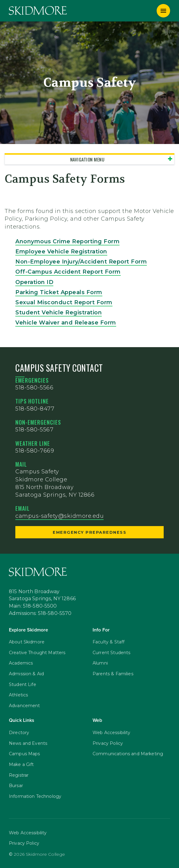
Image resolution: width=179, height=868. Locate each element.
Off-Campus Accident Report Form (68, 272)
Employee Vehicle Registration (61, 252)
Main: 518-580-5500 (33, 606)
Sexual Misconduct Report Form (64, 302)
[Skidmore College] (38, 11)
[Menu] (163, 11)
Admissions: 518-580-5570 (40, 613)
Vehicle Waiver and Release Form (66, 323)
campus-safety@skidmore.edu (59, 516)
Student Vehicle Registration (59, 313)
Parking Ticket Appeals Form (59, 292)
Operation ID (34, 282)
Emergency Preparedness (89, 532)
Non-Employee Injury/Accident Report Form (81, 262)
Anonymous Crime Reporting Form (67, 241)
